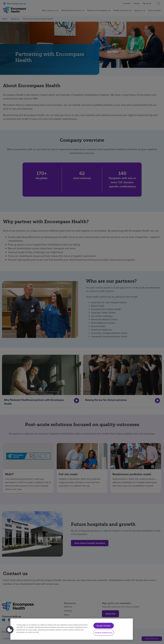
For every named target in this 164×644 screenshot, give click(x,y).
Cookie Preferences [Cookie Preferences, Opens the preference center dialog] (104, 633)
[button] (10, 630)
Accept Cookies (104, 626)
